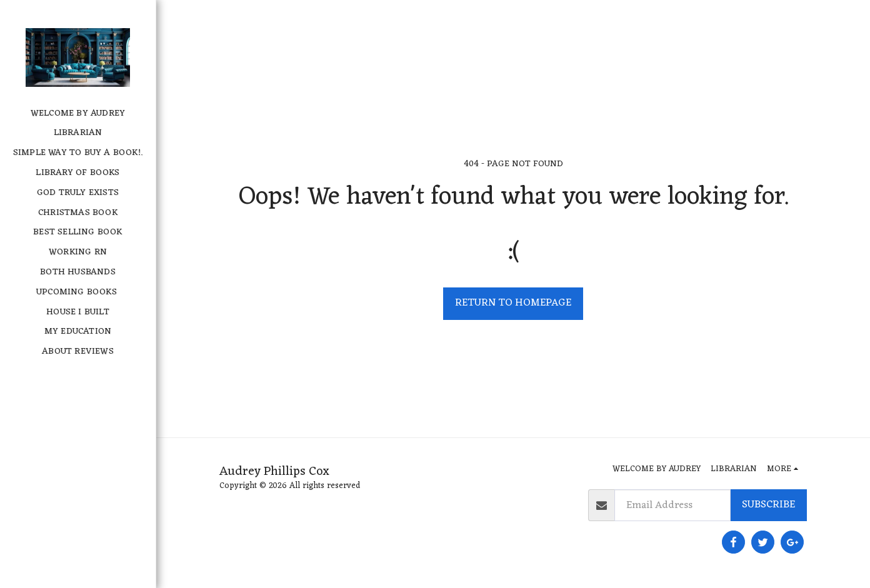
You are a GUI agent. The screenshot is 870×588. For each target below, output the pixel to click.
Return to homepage (513, 303)
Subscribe (768, 505)
